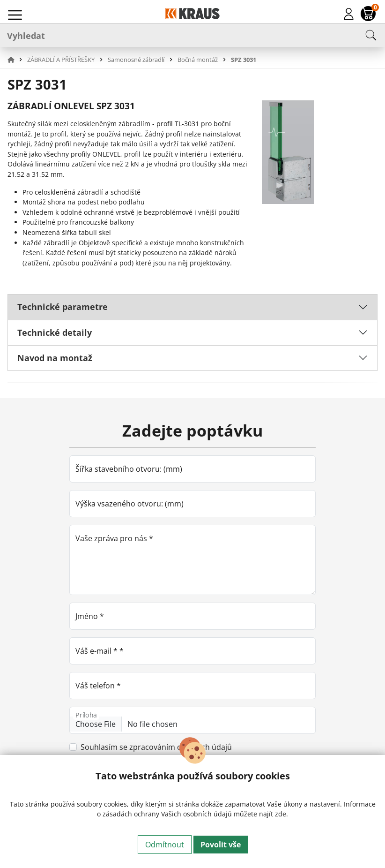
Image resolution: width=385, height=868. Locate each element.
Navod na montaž (55, 358)
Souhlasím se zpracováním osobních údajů (156, 747)
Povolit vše (221, 845)
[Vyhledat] (192, 35)
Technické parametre (63, 307)
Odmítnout (165, 845)
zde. (281, 814)
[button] (16, 60)
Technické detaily (55, 332)
